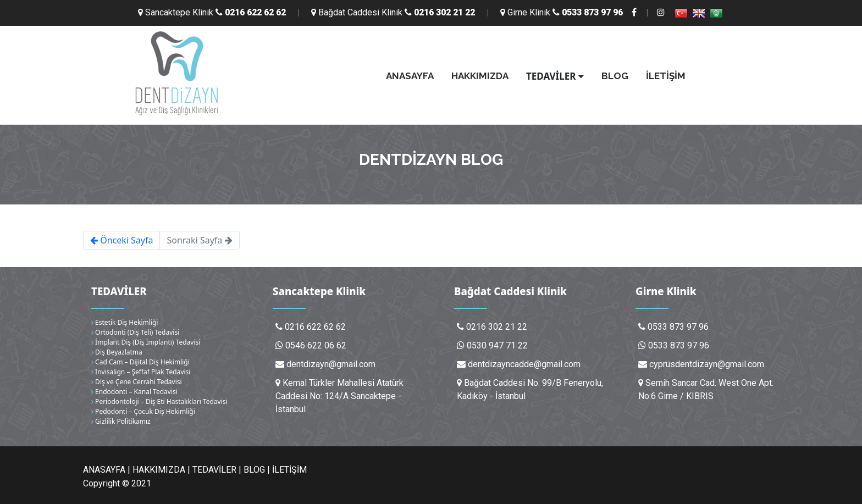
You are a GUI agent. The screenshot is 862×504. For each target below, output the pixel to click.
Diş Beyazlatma (117, 352)
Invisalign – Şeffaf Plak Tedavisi (141, 372)
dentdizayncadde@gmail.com (524, 364)
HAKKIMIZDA (480, 76)
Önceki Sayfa (121, 240)
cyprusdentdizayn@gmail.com (707, 364)
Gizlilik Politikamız (121, 421)
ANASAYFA (410, 76)
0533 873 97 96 (679, 345)
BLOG (615, 76)
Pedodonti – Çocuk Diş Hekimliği (143, 411)
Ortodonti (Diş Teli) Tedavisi (135, 332)
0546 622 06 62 (316, 345)
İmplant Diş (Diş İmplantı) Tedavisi (146, 342)
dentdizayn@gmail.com (331, 364)
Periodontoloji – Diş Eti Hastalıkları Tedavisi (159, 401)
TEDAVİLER (555, 76)
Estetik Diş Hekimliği (125, 322)
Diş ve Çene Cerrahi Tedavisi (137, 382)
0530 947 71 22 (497, 345)
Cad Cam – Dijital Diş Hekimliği (140, 362)
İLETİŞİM (666, 76)
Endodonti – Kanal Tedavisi (134, 392)
